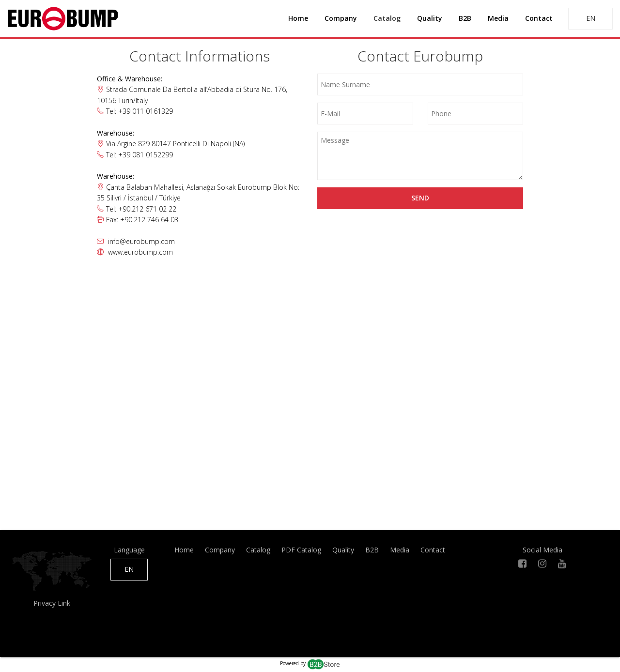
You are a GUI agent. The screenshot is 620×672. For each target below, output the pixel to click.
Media (498, 18)
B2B (465, 18)
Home (298, 18)
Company (341, 18)
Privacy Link (52, 603)
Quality (430, 18)
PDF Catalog (301, 550)
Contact (539, 18)
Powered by (310, 663)
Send (420, 198)
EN (591, 18)
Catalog (387, 18)
